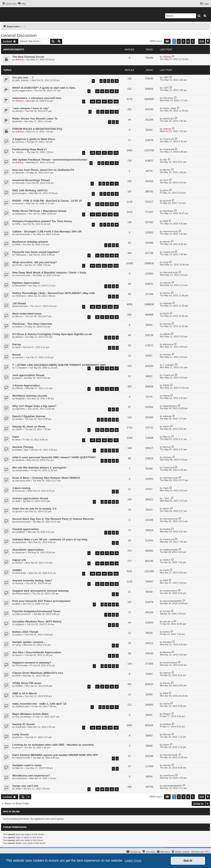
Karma (17, 344)
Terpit (18, 789)
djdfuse (19, 337)
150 (116, 728)
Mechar (167, 170)
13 (117, 112)
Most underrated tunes (27, 314)
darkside (20, 173)
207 (104, 102)
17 (97, 368)
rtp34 (18, 347)
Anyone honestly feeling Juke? (32, 580)
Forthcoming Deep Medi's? (30, 149)
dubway (20, 60)
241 (104, 307)
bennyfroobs (22, 306)
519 (92, 266)
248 (92, 574)
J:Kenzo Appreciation (26, 385)
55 (112, 204)
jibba (18, 604)
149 (110, 728)
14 (107, 389)
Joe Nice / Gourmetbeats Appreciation (37, 652)
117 (92, 214)
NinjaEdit (20, 398)
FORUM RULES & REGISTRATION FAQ (37, 129)
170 (98, 153)
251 (110, 574)
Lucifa (166, 570)
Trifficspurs (21, 255)
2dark (166, 488)
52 (97, 204)
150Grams (21, 296)
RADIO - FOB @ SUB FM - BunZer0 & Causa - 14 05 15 (47, 201)
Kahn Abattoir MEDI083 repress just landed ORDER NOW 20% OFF (55, 755)
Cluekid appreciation (26, 529)
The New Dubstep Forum (28, 57)
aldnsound (168, 344)
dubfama (20, 460)
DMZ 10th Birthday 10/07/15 (30, 190)
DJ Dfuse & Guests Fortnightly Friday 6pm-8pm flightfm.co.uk (52, 334)
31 (102, 317)
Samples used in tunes (27, 765)
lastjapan (20, 624)
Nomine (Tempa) (23, 447)
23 (97, 91)
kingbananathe (170, 550)
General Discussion (19, 36)
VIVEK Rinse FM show (27, 683)
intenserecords (23, 234)
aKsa (18, 440)
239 (92, 307)
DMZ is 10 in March (25, 693)
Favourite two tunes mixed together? (36, 252)
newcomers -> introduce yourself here (37, 98)
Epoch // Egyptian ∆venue (29, 416)
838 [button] (202, 41)
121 (116, 214)
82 (97, 430)
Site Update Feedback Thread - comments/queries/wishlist (50, 160)
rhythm (19, 429)
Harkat (166, 396)
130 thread (19, 303)
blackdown (21, 214)
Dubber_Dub (22, 450)
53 (102, 204)
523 (116, 266)
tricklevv (167, 724)
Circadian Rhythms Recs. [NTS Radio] (37, 622)
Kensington (21, 193)
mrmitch (19, 357)
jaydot (18, 378)
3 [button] (183, 41)
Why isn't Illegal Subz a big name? (34, 406)
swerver (167, 283)
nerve (166, 180)
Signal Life (19, 560)
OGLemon (168, 98)
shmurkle (20, 183)
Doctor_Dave (170, 108)
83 (102, 430)
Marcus (19, 316)
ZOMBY (17, 570)
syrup (166, 262)
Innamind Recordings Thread (31, 180)
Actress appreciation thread (30, 498)
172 (110, 153)
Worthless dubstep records (30, 396)
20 (112, 368)
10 (117, 81)
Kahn (16, 437)
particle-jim (168, 118)
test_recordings (23, 717)
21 (97, 255)
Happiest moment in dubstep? (32, 663)
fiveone (167, 293)
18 (102, 368)
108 (98, 440)
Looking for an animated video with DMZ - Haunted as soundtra (53, 745)
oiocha (166, 704)
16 (117, 389)
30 (97, 317)
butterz (19, 327)
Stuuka (19, 696)
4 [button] (188, 41)
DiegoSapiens (170, 406)
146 (92, 728)
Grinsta (167, 611)
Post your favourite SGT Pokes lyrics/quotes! (41, 601)
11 (107, 112)
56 (117, 204)
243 (116, 307)
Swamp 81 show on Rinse (29, 427)
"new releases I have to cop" (31, 108)
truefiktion (20, 532)
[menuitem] (22, 4)
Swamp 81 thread (23, 724)
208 (110, 102)
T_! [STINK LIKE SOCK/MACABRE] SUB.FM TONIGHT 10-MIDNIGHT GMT (59, 365)
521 (104, 266)
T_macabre (21, 368)
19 (107, 368)
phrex (166, 190)
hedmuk (19, 583)
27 (117, 91)
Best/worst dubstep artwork (30, 242)
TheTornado (21, 665)
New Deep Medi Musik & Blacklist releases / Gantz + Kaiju (49, 273)
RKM (18, 224)
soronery (20, 142)
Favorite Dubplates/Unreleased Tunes (36, 611)
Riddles (19, 686)
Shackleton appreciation (28, 550)
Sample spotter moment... (29, 642)
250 (104, 574)
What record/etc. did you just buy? (34, 262)
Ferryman (20, 491)
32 (107, 317)
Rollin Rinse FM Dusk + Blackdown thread (39, 211)
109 (104, 440)
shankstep (21, 727)
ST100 (19, 265)
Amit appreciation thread (28, 375)
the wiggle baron (24, 91)
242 (110, 307)
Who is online (11, 812)
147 (98, 728)
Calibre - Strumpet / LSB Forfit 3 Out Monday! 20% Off (47, 231)
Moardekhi (21, 286)
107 (92, 440)
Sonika (19, 419)
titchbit (19, 121)
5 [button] (193, 41)
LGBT (166, 77)
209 (116, 102)
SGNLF (19, 563)
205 (92, 102)
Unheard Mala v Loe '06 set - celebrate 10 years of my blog (50, 539)
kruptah (167, 529)
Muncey (167, 447)
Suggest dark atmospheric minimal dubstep (40, 591)
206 (98, 102)
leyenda (167, 324)
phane (19, 747)
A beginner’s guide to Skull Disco (34, 139)
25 (107, 91)
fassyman (20, 552)
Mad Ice (19, 768)
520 (98, 266)
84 (107, 430)
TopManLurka (22, 706)
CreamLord (169, 139)
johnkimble (21, 573)
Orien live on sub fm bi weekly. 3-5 (34, 509)
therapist (167, 642)
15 (112, 389)
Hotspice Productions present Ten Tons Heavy (42, 221)
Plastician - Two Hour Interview (32, 324)
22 (102, 255)
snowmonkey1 (23, 594)
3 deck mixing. (22, 488)
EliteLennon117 (23, 614)
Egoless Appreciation (26, 283)
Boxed (16, 355)
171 (104, 153)
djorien (19, 511)
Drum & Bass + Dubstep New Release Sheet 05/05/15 (46, 478)
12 (112, 112)
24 (102, 91)
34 (117, 317)
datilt (18, 501)
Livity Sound (20, 734)
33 (112, 317)
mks (165, 160)
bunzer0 (19, 203)
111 (116, 440)
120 (110, 214)
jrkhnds (19, 111)
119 (104, 214)
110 (110, 440)
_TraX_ (167, 498)
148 (104, 728)
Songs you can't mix (25, 786)
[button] (167, 41)
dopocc (19, 655)
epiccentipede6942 (172, 601)
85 (112, 430)
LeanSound (21, 778)
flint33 (166, 313)
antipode (167, 303)
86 (117, 430)
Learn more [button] (133, 861)
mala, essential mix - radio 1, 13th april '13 (39, 704)
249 (98, 574)
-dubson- (20, 152)
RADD (166, 385)
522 (110, 266)
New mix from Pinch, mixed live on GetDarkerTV (43, 170)
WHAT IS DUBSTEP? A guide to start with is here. (44, 88)
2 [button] (179, 41)
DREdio (19, 388)
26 (112, 91)
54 (107, 204)
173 (116, 153)
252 (116, 574)
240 (98, 307)
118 (98, 214)
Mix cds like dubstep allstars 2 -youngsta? (40, 468)
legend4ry (20, 409)
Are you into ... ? (23, 77)
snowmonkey (22, 470)
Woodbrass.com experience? (31, 776)
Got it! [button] (188, 861)
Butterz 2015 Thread (25, 632)
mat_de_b (168, 621)
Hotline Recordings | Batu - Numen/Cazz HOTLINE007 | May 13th (54, 293)
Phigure (167, 714)
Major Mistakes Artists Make (30, 714)
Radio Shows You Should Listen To (35, 119)
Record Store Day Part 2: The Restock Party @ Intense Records (53, 519)
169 (92, 153)
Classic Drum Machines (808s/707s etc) (38, 673)
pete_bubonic (22, 80)
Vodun (166, 426)
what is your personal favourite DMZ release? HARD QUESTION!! (54, 457)
